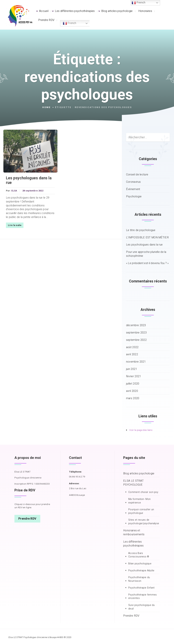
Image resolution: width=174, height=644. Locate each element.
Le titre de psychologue (141, 230)
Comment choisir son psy (143, 492)
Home (47, 107)
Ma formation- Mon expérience (139, 501)
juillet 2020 (133, 384)
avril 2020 (132, 391)
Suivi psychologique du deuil (142, 607)
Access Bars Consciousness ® (139, 555)
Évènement (133, 189)
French (70, 23)
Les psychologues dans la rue (29, 181)
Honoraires (145, 11)
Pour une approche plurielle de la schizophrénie (146, 254)
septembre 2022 (136, 340)
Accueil (44, 11)
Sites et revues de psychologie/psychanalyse (144, 522)
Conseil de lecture (137, 175)
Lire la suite (15, 225)
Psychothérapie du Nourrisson (139, 579)
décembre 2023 (136, 325)
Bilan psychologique (140, 564)
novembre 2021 (136, 362)
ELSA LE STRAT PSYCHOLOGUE (133, 483)
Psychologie (134, 197)
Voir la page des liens (141, 430)
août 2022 (132, 347)
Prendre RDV (46, 20)
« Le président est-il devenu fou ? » (147, 263)
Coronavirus (133, 182)
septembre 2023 (136, 333)
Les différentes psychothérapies (75, 11)
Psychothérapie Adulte (141, 571)
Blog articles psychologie (117, 11)
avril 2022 (132, 354)
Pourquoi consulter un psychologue (141, 511)
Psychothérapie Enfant (141, 588)
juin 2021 (132, 369)
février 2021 (134, 376)
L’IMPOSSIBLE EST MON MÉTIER (147, 238)
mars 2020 (133, 398)
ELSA (14, 191)
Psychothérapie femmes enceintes (142, 597)
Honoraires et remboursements (134, 533)
